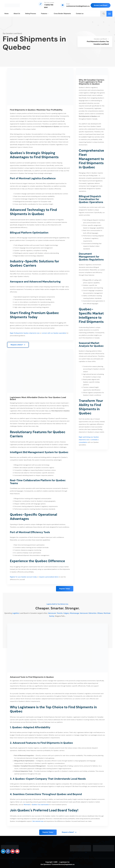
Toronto (60, 613)
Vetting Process (31, 14)
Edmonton (93, 613)
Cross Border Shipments (62, 14)
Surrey (52, 616)
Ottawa (100, 613)
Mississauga (74, 613)
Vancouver (52, 613)
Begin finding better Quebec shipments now (25, 333)
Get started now (38, 821)
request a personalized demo (49, 577)
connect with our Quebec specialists (54, 333)
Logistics (16, 613)
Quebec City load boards (40, 805)
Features (44, 14)
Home (7, 14)
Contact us (80, 14)
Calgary (66, 613)
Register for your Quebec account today (23, 577)
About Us (17, 14)
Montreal (107, 613)
